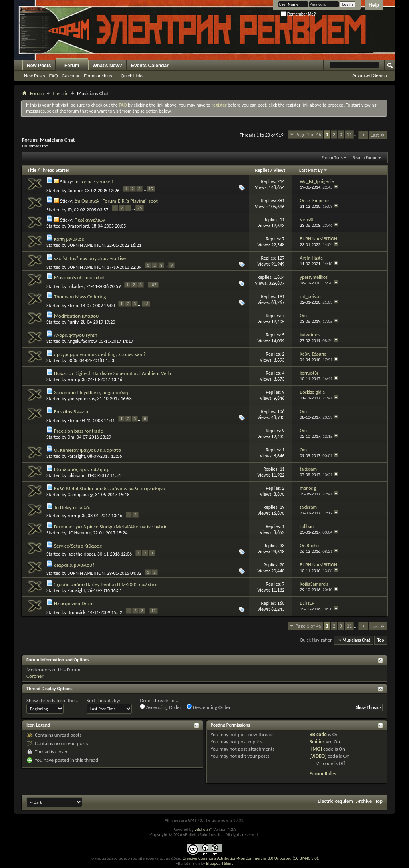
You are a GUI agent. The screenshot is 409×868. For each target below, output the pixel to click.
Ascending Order (161, 707)
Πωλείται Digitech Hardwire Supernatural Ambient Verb (112, 373)
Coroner (75, 191)
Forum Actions (98, 76)
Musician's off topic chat (79, 277)
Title (32, 170)
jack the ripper (81, 554)
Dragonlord (78, 226)
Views (280, 170)
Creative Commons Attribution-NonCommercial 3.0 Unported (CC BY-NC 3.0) (250, 858)
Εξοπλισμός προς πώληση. (82, 469)
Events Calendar (150, 66)
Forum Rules (323, 774)
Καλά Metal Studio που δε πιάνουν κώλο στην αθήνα (110, 488)
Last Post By (313, 170)
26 (140, 208)
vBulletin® (204, 829)
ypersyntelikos (81, 399)
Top (381, 640)
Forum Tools (332, 158)
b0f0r (72, 360)
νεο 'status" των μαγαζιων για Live (90, 258)
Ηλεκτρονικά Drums (75, 603)
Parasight (76, 456)
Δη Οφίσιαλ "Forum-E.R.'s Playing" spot (116, 201)
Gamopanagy (80, 495)
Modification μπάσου (76, 316)
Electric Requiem (335, 801)
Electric (61, 93)
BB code (318, 734)
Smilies (317, 742)
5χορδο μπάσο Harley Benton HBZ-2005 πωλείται (106, 584)
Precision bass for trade (78, 431)
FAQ (54, 76)
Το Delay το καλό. (72, 507)
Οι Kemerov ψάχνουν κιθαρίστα (88, 450)
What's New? (107, 66)
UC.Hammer (79, 533)
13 (146, 304)
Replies (262, 170)
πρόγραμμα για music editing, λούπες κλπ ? (100, 354)
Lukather (76, 286)
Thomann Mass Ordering (80, 297)
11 (349, 134)
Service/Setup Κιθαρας (78, 546)
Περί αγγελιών (90, 220)
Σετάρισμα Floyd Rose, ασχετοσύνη (91, 392)
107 (153, 285)
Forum (72, 66)
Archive (364, 801)
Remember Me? (298, 14)
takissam (76, 475)
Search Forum (365, 158)
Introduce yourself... (96, 182)
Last (378, 135)
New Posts (39, 66)
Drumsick (76, 612)
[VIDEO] (318, 756)
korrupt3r (77, 379)
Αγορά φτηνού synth (76, 335)
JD (70, 210)
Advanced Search (370, 75)
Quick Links (132, 76)
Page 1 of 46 (309, 134)
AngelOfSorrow (82, 341)
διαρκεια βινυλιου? (74, 565)
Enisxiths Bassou (71, 412)
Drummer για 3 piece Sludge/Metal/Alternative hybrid (111, 527)
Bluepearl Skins (220, 863)
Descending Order (209, 707)
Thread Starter (55, 170)
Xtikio (73, 306)
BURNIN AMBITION (86, 245)
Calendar (71, 76)
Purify (73, 322)
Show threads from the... (53, 700)
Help (374, 5)
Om (71, 437)
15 (151, 189)
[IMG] (316, 749)
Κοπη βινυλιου (69, 239)
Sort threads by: (103, 700)
